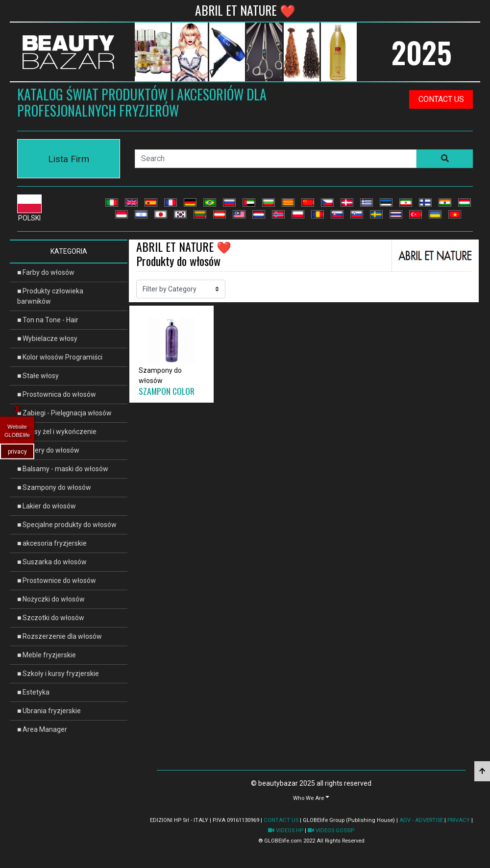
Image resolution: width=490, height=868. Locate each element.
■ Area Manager (42, 729)
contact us (441, 99)
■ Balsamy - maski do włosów (63, 469)
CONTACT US (281, 820)
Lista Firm (69, 159)
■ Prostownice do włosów (57, 580)
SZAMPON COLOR (167, 391)
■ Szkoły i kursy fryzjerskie (58, 674)
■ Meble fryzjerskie (47, 655)
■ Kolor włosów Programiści (60, 357)
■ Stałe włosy (38, 376)
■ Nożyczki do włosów (51, 599)
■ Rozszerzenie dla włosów (60, 636)
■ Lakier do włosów (47, 506)
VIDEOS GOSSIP (331, 831)
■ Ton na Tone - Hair (48, 320)
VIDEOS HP (286, 831)
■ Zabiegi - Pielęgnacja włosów (64, 413)
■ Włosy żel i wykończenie (57, 432)
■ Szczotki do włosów (51, 618)
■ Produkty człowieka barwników (50, 296)
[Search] (276, 159)
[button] (311, 798)
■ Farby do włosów (46, 272)
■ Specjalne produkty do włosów (67, 525)
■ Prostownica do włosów (57, 394)
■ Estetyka (33, 692)
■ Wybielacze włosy (47, 338)
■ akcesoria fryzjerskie (52, 543)
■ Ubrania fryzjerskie (49, 711)
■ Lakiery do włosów (48, 450)
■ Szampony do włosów (54, 487)
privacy (17, 452)
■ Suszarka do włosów (52, 562)
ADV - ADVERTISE (421, 820)
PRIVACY (459, 820)
